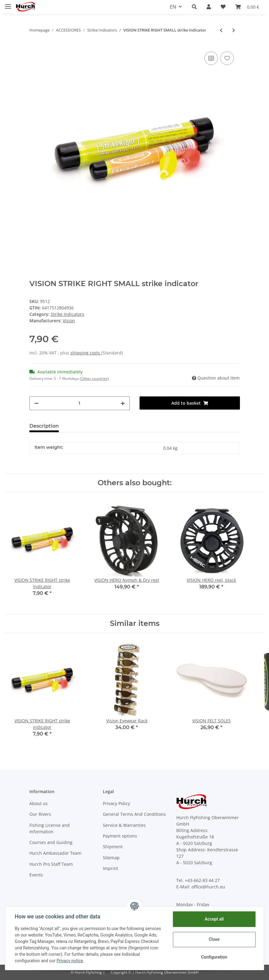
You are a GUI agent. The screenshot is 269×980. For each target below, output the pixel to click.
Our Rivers (40, 814)
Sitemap (111, 858)
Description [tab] (44, 426)
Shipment (113, 847)
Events (36, 875)
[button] (194, 7)
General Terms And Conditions (134, 814)
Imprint (110, 868)
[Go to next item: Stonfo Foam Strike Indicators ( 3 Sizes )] (234, 30)
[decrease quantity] (36, 403)
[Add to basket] (190, 403)
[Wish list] (223, 7)
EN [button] (173, 7)
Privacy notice (70, 961)
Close (214, 939)
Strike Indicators (67, 314)
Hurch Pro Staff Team (51, 864)
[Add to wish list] (227, 58)
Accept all (214, 919)
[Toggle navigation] (8, 4)
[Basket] (247, 7)
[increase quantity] (123, 403)
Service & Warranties (124, 825)
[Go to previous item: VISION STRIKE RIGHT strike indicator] (221, 30)
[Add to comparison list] (211, 58)
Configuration (214, 957)
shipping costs (86, 353)
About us (39, 803)
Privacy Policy (116, 803)
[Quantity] (80, 403)
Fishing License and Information (50, 828)
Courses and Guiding (51, 842)
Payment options (120, 836)
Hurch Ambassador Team (55, 853)
